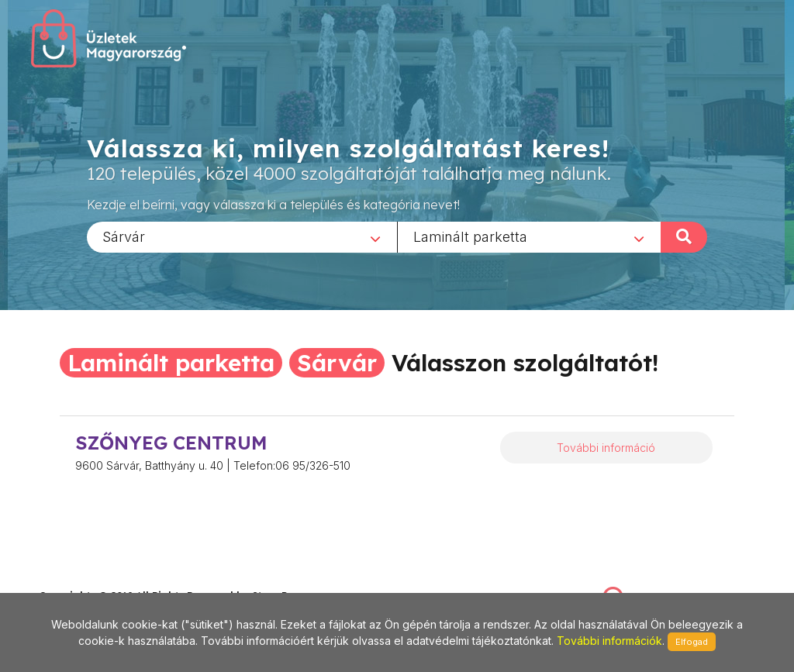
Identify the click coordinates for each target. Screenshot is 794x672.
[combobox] (242, 236)
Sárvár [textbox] (124, 236)
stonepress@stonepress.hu (101, 579)
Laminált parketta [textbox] (470, 236)
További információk (609, 641)
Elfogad (692, 642)
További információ (606, 448)
